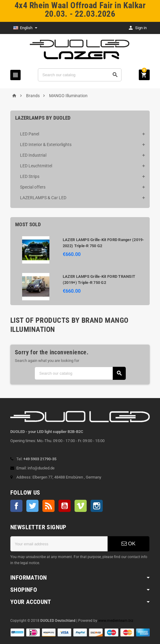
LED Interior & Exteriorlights (46, 145)
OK (128, 544)
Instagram (97, 506)
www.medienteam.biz (116, 621)
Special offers (33, 187)
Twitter (32, 506)
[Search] (80, 75)
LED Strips (30, 176)
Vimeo (81, 506)
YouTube (65, 506)
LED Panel (30, 134)
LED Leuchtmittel (36, 166)
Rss (48, 506)
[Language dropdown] (25, 28)
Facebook (16, 506)
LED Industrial (33, 155)
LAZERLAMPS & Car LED (43, 198)
